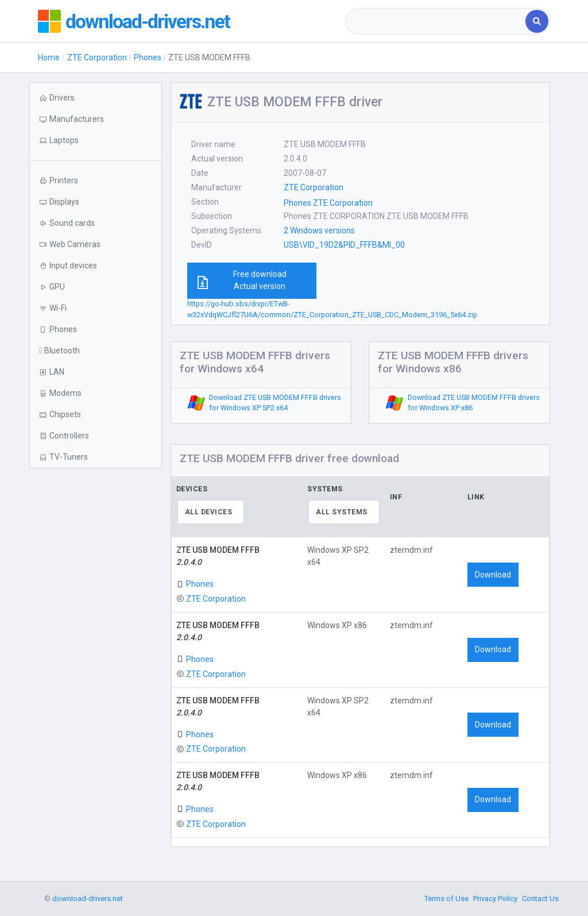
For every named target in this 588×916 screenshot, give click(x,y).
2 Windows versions (319, 230)
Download (493, 575)
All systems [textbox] (342, 512)
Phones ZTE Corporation (328, 203)
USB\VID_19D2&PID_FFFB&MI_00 (344, 245)
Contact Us (540, 898)
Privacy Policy (495, 898)
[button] (95, 141)
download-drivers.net (152, 21)
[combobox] (436, 21)
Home (49, 57)
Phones (148, 57)
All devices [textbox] (209, 512)
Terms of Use (446, 898)
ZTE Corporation (97, 57)
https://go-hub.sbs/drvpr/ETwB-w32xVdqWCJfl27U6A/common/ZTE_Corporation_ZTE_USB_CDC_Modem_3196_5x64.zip (332, 309)
